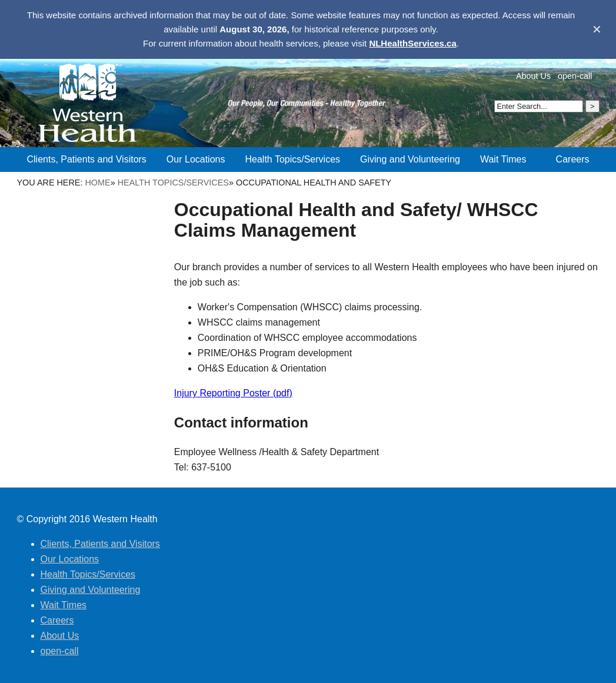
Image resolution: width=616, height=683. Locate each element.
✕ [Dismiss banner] (597, 29)
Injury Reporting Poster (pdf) (233, 393)
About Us (533, 76)
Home (97, 183)
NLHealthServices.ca (412, 43)
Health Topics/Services (173, 183)
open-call (575, 76)
